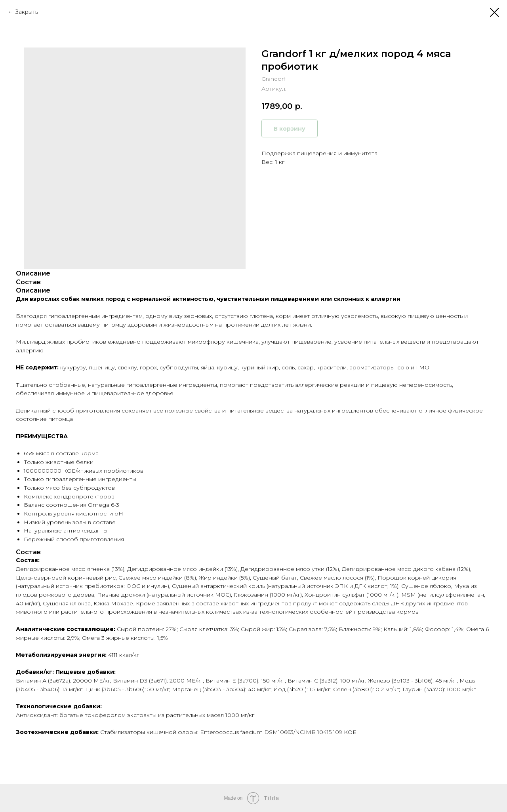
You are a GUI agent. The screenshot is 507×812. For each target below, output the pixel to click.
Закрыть (27, 12)
